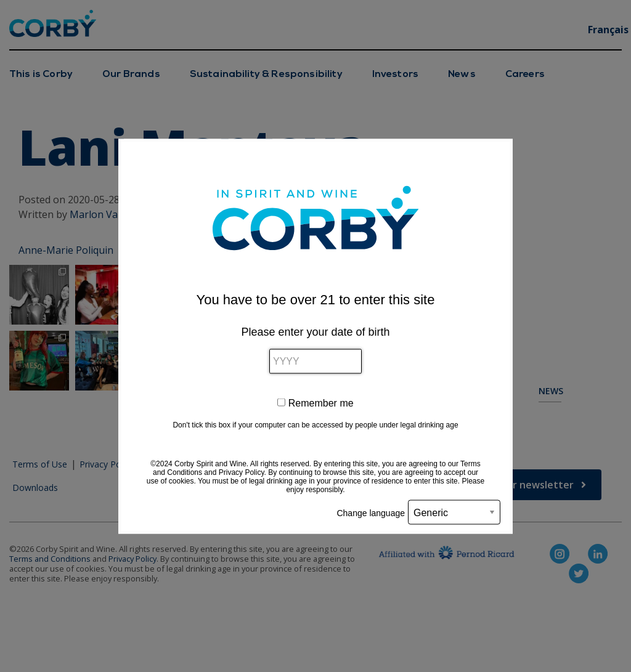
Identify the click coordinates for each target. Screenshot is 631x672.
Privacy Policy (242, 472)
